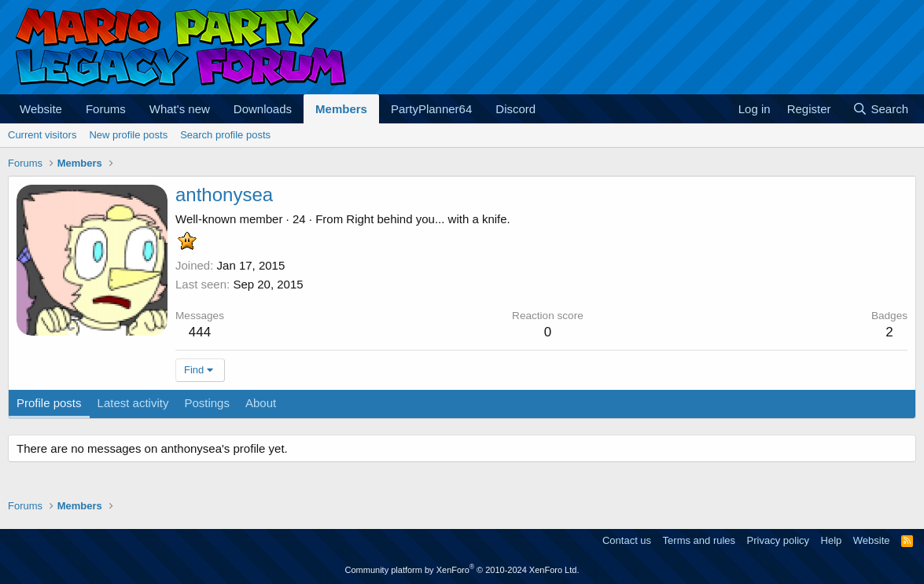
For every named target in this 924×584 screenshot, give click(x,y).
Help (832, 540)
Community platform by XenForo (462, 570)
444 (200, 332)
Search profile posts (225, 135)
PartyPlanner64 (431, 109)
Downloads (263, 109)
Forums (106, 109)
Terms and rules (699, 540)
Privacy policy (778, 540)
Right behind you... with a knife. (428, 219)
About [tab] (261, 403)
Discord (515, 109)
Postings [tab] (207, 403)
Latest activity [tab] (133, 403)
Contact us (627, 540)
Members (341, 109)
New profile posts (128, 135)
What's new (180, 109)
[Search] (880, 109)
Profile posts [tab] (49, 403)
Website (41, 109)
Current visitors (42, 135)
